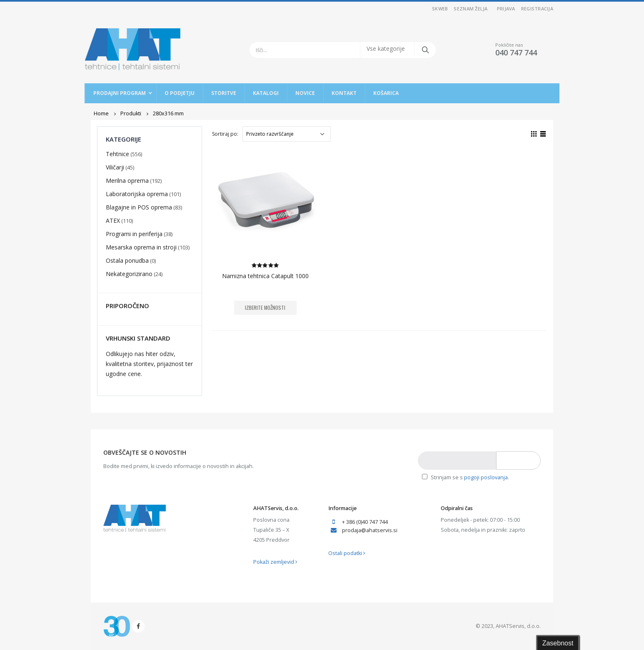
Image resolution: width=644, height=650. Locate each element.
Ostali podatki (347, 553)
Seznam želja (471, 9)
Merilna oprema (127, 181)
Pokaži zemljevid (275, 562)
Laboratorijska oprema (137, 194)
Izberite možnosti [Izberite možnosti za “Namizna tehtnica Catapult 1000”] (265, 308)
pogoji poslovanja (486, 477)
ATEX (113, 220)
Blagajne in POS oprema (139, 207)
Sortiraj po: (225, 134)
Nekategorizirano (129, 274)
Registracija (537, 9)
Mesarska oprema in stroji (141, 247)
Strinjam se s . (466, 477)
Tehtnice (117, 154)
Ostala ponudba (127, 260)
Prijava (506, 9)
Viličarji (115, 167)
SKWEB (440, 9)
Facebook (138, 626)
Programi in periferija (134, 234)
